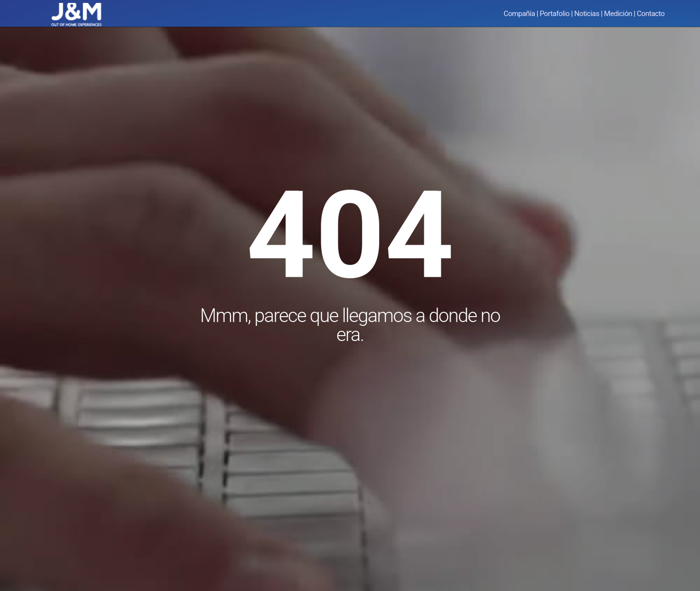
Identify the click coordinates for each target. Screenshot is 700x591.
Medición (618, 14)
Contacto (651, 14)
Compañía (519, 14)
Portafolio (554, 14)
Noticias (587, 14)
